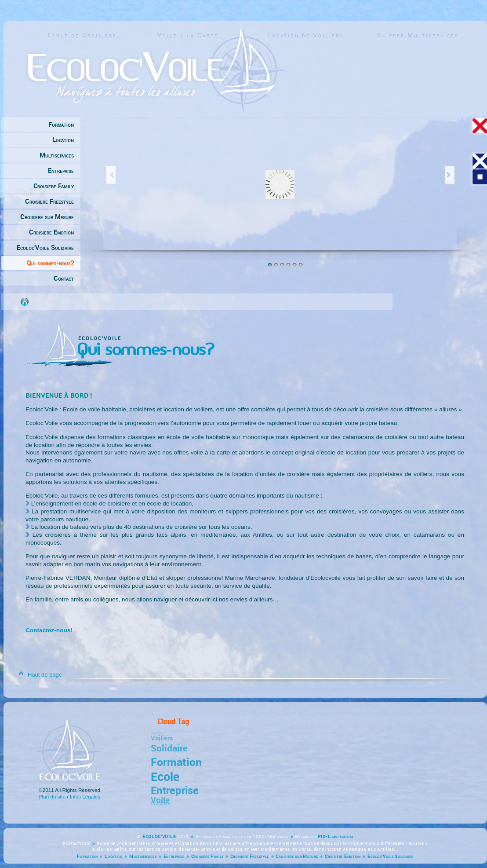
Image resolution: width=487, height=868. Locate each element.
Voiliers (162, 738)
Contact (64, 278)
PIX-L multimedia (335, 837)
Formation (61, 125)
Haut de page (45, 675)
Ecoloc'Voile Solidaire (45, 248)
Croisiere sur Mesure (47, 217)
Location (63, 140)
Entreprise (61, 171)
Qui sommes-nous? (50, 263)
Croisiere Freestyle (49, 201)
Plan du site (52, 797)
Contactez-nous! (49, 630)
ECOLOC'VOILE (160, 837)
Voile (160, 799)
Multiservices (57, 155)
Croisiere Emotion (51, 232)
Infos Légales (85, 797)
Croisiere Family (54, 186)
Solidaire (169, 748)
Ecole (165, 776)
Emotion (155, 732)
